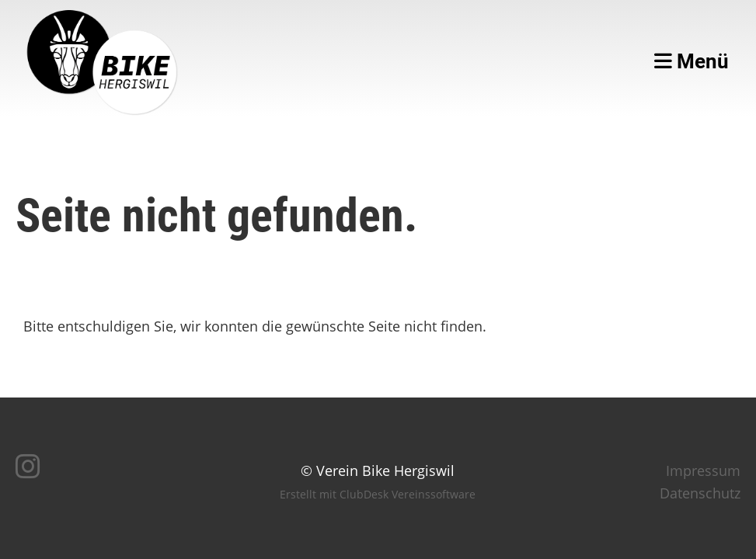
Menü (692, 61)
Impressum (703, 470)
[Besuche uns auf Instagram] (28, 466)
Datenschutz (700, 493)
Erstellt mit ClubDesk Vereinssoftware (378, 494)
